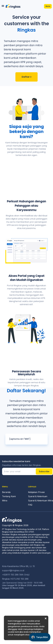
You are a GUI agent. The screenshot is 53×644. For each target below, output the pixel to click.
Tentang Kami (9, 516)
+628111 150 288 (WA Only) (16, 594)
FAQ (30, 524)
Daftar (26, 77)
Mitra (5, 520)
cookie (31, 621)
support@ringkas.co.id (13, 590)
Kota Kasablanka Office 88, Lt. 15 (18, 586)
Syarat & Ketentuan (38, 516)
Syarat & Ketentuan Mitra (41, 520)
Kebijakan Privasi (36, 512)
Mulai (48, 6)
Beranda (6, 512)
